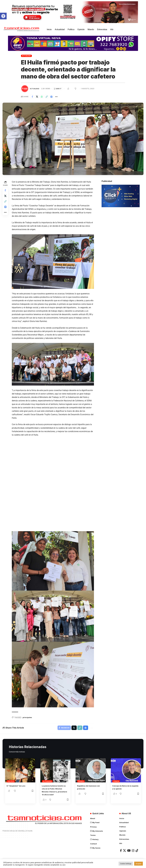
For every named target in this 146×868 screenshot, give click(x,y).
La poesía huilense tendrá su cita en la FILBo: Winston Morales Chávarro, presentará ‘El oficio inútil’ (55, 791)
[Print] (54, 97)
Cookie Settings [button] (126, 864)
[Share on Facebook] (33, 97)
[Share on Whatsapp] (43, 97)
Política (11, 781)
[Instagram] (133, 852)
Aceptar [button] (139, 864)
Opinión (81, 781)
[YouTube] (129, 852)
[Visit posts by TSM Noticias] (25, 89)
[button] (3, 16)
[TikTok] (137, 852)
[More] (60, 97)
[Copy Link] (49, 97)
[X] (124, 852)
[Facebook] (121, 852)
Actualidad (26, 56)
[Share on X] (38, 97)
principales (28, 716)
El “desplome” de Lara (18, 785)
